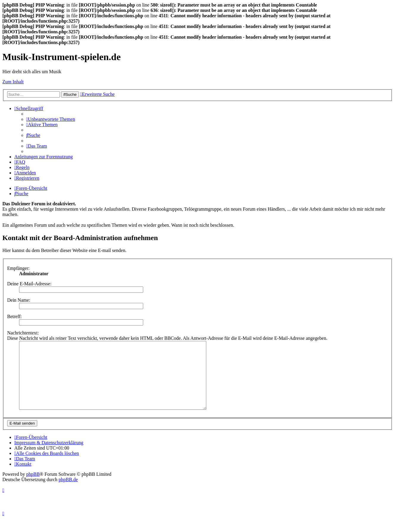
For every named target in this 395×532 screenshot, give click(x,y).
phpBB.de (68, 493)
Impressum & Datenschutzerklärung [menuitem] (49, 456)
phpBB (33, 488)
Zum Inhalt (13, 82)
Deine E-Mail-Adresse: (29, 284)
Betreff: (14, 316)
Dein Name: (19, 300)
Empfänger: (18, 268)
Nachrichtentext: (23, 333)
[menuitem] (51, 119)
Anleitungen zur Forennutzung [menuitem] (43, 157)
